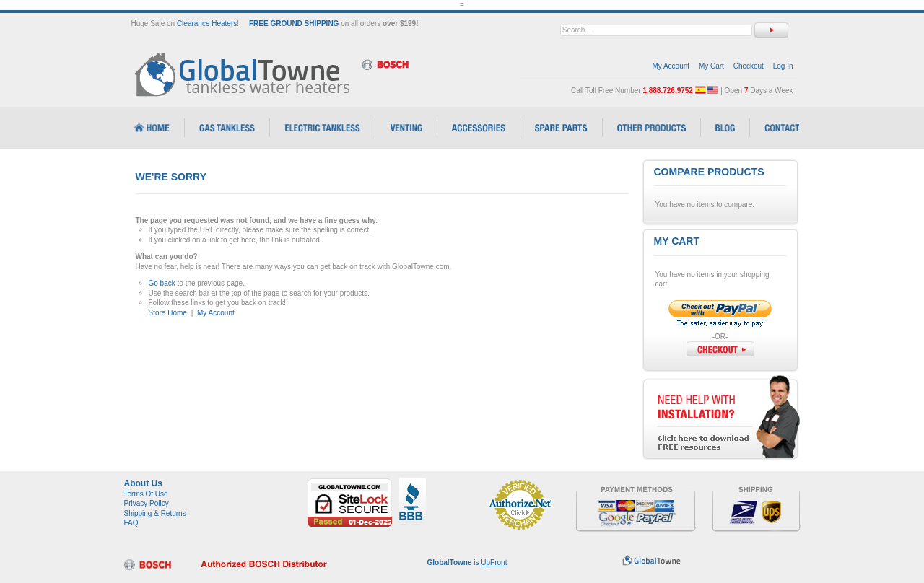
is (467, 562)
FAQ (131, 523)
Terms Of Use (146, 494)
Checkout (749, 66)
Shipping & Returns (155, 513)
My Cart (711, 66)
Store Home (168, 313)
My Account (671, 66)
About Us (143, 483)
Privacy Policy (147, 503)
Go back (162, 283)
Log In (783, 66)
